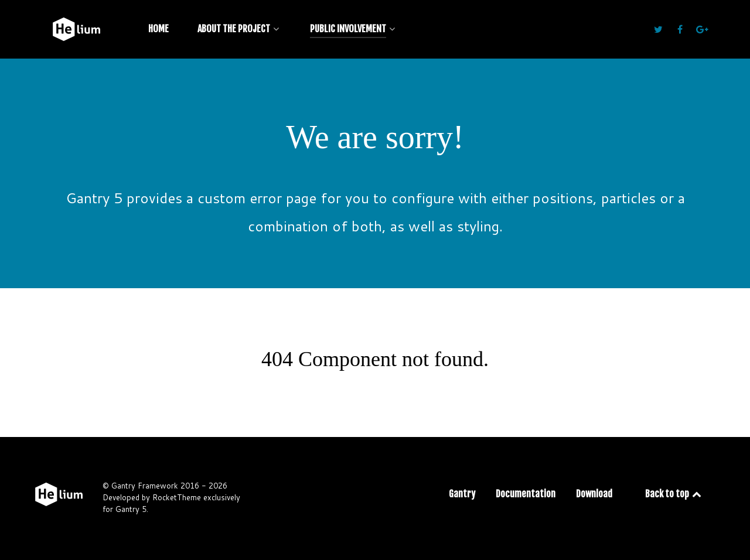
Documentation (526, 494)
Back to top (674, 494)
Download (594, 494)
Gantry (462, 494)
